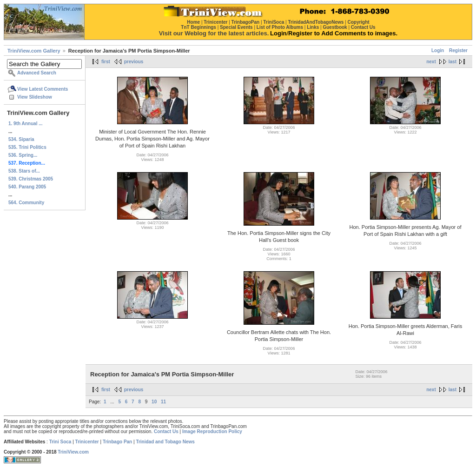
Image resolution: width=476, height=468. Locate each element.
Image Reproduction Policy (212, 431)
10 (154, 402)
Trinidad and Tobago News (165, 442)
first (106, 62)
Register (458, 50)
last (453, 62)
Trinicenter (87, 442)
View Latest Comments (43, 89)
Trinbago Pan (117, 442)
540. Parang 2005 (27, 187)
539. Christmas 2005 (31, 179)
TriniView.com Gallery (34, 51)
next (431, 62)
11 (163, 402)
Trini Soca (60, 442)
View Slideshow (35, 97)
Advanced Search (37, 73)
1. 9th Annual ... (26, 124)
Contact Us (166, 431)
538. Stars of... (24, 171)
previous (134, 62)
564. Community (26, 203)
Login (438, 50)
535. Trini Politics (27, 147)
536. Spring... (23, 155)
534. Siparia (21, 139)
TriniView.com (73, 452)
